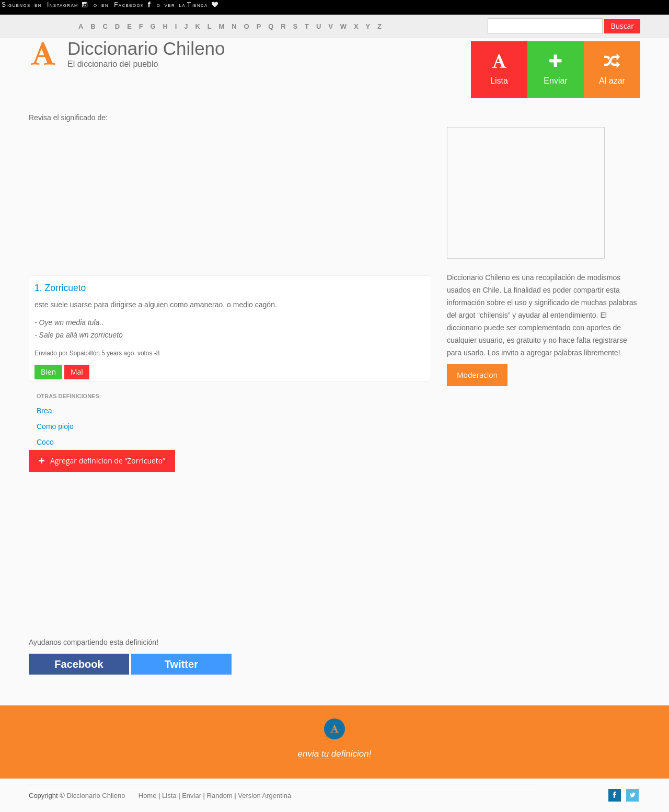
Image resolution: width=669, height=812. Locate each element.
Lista (499, 69)
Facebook (79, 664)
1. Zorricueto (60, 288)
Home (148, 796)
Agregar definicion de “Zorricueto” (102, 461)
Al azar (612, 69)
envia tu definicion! (335, 754)
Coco (45, 442)
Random (220, 796)
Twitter (181, 664)
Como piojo (55, 426)
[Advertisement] (230, 202)
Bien (48, 372)
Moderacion (477, 375)
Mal (77, 372)
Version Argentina (264, 796)
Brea (44, 411)
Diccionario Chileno (146, 48)
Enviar (555, 69)
